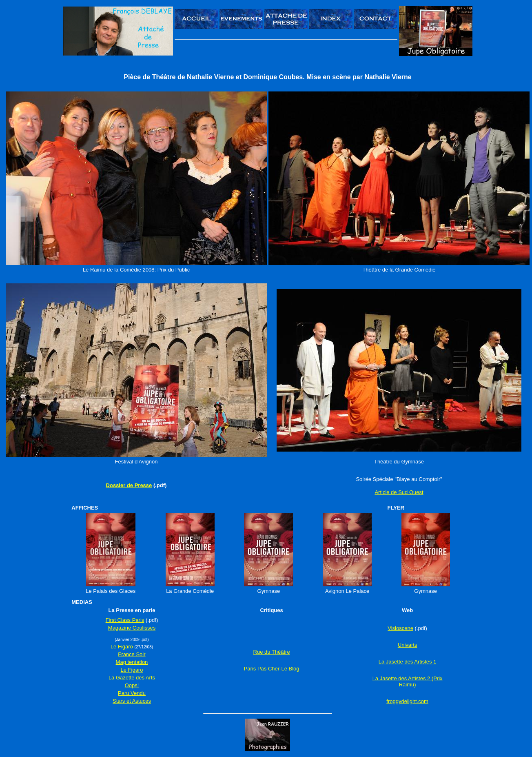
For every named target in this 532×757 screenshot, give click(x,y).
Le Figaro (122, 647)
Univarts (408, 645)
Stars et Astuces (132, 701)
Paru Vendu (132, 693)
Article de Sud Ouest (399, 492)
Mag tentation (132, 662)
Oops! (132, 685)
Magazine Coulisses (132, 628)
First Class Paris (125, 620)
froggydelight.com (407, 701)
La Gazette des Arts (132, 678)
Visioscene (400, 628)
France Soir (132, 654)
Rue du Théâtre (272, 652)
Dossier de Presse (129, 485)
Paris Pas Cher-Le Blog (272, 669)
